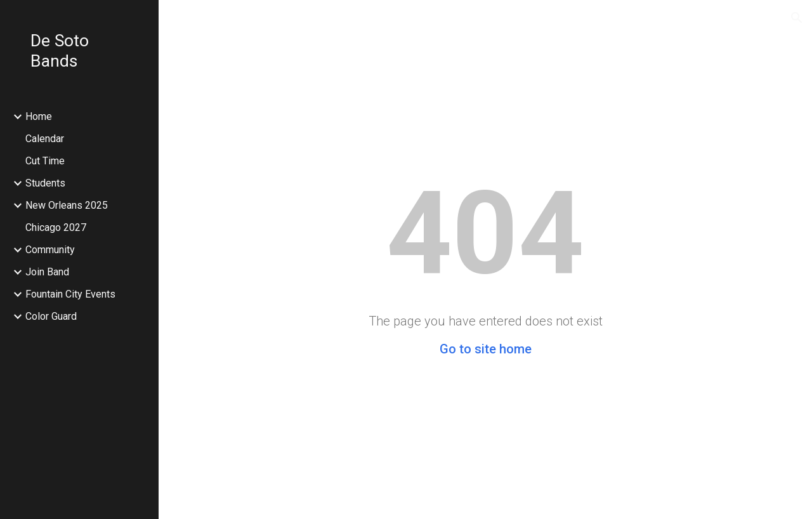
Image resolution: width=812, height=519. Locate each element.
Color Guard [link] (51, 316)
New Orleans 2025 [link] (67, 205)
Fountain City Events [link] (70, 294)
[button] (797, 18)
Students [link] (45, 183)
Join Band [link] (47, 272)
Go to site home (486, 349)
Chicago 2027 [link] (56, 227)
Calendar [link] (45, 139)
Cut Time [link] (45, 161)
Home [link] (39, 116)
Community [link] (50, 250)
